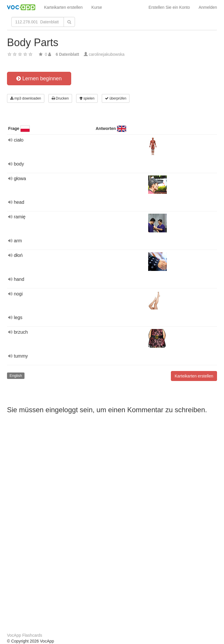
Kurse (97, 7)
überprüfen (116, 98)
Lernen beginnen (39, 79)
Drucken (60, 98)
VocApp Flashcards (25, 635)
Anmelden (208, 7)
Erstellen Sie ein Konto (169, 7)
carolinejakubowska (107, 54)
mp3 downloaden (26, 98)
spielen (87, 98)
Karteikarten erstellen (63, 7)
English (16, 376)
